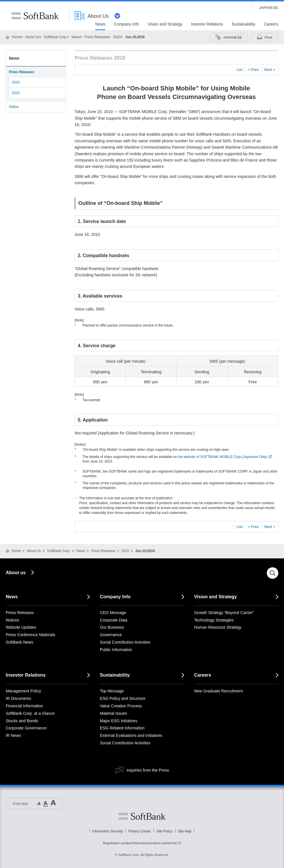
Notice (14, 107)
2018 (16, 93)
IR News (13, 735)
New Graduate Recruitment (219, 691)
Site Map (185, 831)
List (240, 70)
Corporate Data (114, 620)
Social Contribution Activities (125, 642)
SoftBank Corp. (55, 37)
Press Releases (97, 37)
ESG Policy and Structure (123, 698)
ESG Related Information (122, 728)
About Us (32, 37)
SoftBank (35, 16)
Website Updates (21, 627)
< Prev (253, 70)
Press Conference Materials (31, 635)
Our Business (112, 627)
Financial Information (24, 706)
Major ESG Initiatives (119, 721)
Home (16, 37)
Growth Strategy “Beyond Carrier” (224, 613)
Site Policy (164, 831)
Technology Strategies (214, 620)
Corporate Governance (26, 728)
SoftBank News (20, 642)
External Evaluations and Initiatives (131, 735)
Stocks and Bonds (22, 721)
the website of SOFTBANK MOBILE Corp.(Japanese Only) (225, 457)
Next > (270, 70)
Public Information (116, 650)
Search (273, 573)
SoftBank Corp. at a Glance (30, 713)
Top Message (112, 691)
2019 (16, 82)
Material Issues (113, 713)
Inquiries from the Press (148, 770)
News (76, 37)
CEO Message (113, 613)
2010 (117, 37)
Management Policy (23, 691)
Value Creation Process (121, 706)
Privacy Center (140, 831)
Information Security (108, 831)
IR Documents (19, 698)
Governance (111, 635)
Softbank (142, 816)
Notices (12, 620)
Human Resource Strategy (218, 627)
